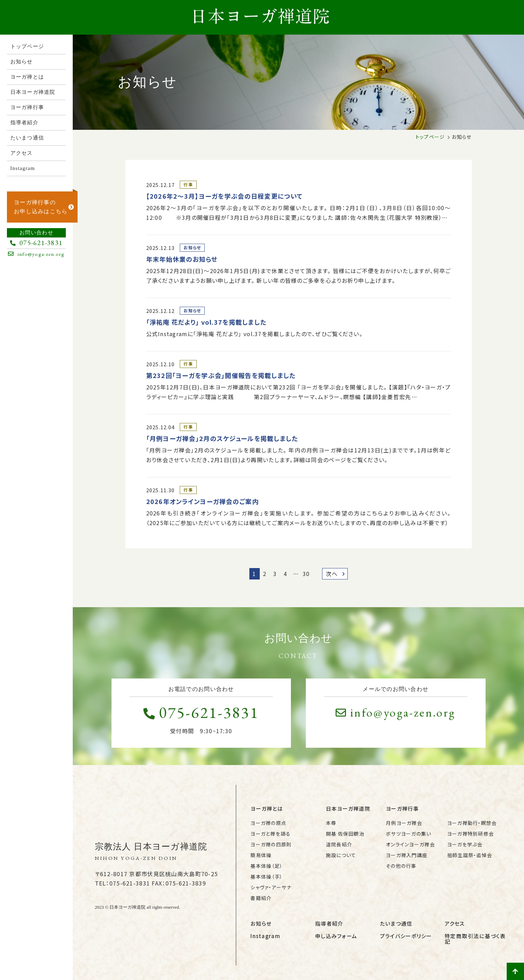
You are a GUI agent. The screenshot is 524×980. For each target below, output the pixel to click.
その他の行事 (401, 866)
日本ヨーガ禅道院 (348, 808)
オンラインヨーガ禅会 (410, 844)
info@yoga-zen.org (396, 712)
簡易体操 (261, 855)
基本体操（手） (267, 876)
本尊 (331, 823)
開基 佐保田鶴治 (345, 834)
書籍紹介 (261, 898)
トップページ (430, 137)
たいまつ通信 (396, 923)
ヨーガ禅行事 (402, 808)
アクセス (455, 923)
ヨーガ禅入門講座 (407, 855)
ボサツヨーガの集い (409, 834)
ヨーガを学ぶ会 (465, 844)
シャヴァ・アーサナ (271, 887)
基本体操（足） (267, 866)
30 (306, 574)
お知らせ (261, 923)
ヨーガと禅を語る (270, 834)
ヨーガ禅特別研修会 (471, 834)
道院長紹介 (339, 844)
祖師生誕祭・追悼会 (470, 855)
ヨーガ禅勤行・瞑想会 (472, 823)
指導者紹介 (329, 923)
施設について (341, 855)
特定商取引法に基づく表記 (475, 939)
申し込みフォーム (336, 936)
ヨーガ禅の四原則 (271, 844)
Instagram (265, 936)
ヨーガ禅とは (267, 808)
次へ (336, 574)
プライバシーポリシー (406, 936)
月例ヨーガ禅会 (404, 823)
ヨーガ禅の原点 (268, 823)
